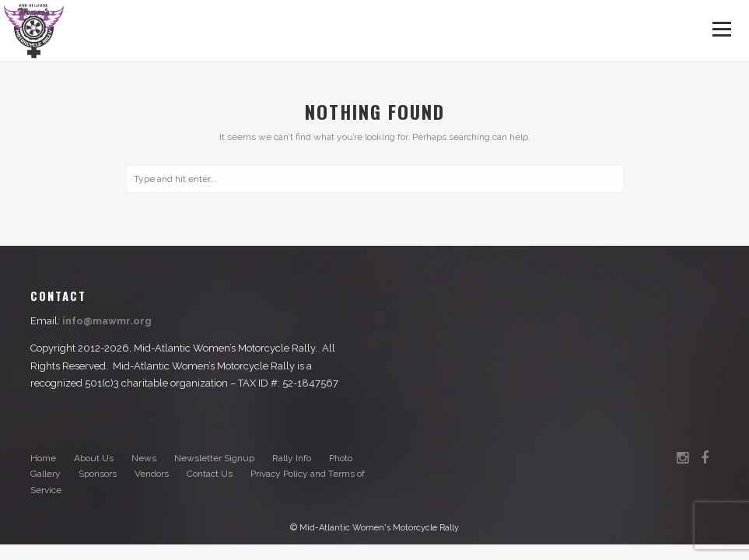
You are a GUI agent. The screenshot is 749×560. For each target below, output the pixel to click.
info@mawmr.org (107, 321)
